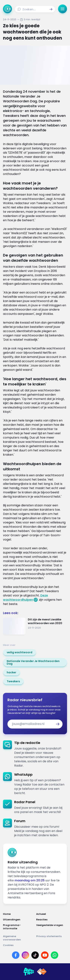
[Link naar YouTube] (45, 955)
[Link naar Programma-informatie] (18, 927)
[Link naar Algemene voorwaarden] (18, 938)
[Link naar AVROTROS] (29, 972)
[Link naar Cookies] (35, 945)
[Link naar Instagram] (25, 955)
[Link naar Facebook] (16, 955)
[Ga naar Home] (7, 9)
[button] (51, 9)
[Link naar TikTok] (35, 955)
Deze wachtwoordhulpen (25, 598)
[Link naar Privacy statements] (52, 938)
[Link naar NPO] (42, 972)
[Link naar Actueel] (52, 914)
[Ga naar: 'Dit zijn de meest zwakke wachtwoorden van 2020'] (35, 626)
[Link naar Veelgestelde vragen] (52, 927)
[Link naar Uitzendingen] (18, 920)
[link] (20, 652)
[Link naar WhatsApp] (55, 955)
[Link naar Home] (18, 914)
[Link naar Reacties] (52, 920)
